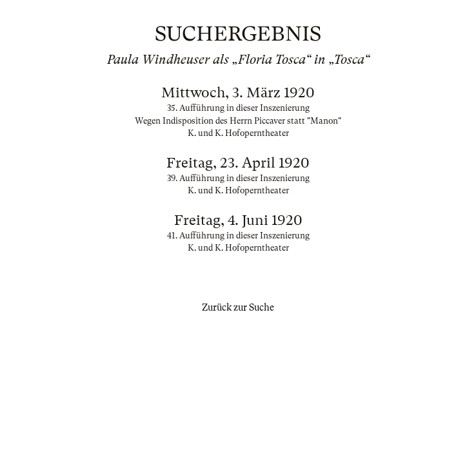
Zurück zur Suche (238, 307)
